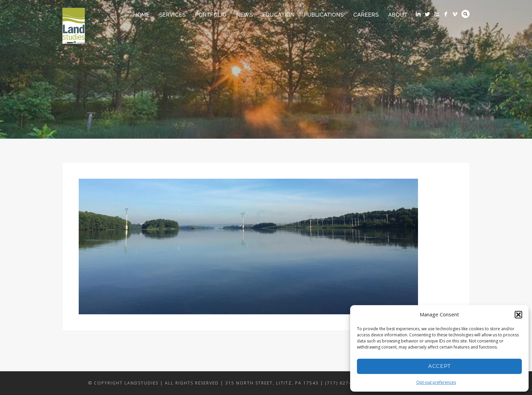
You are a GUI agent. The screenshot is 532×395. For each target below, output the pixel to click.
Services (172, 15)
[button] (518, 315)
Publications (324, 15)
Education (278, 15)
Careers (366, 15)
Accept (440, 366)
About (398, 15)
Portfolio (211, 15)
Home (141, 15)
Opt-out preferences (436, 382)
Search (465, 14)
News (244, 15)
